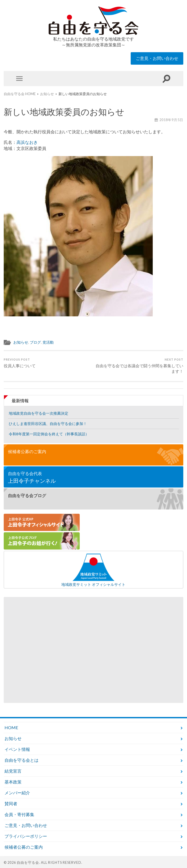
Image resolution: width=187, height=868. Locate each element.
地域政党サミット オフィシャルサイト (93, 570)
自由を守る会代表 (93, 478)
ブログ (35, 342)
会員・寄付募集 (19, 814)
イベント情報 (17, 749)
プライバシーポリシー (26, 836)
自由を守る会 (28, 862)
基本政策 (13, 782)
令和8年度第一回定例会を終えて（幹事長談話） (49, 434)
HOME (11, 727)
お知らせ (21, 342)
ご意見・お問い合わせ (157, 58)
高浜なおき (27, 142)
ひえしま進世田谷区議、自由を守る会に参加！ (48, 424)
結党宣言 (13, 771)
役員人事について (20, 363)
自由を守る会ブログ (27, 495)
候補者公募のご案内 (27, 451)
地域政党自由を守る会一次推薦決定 (39, 413)
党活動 (48, 342)
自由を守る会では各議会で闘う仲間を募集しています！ (139, 366)
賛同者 (11, 803)
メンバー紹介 (17, 793)
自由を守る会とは (22, 760)
